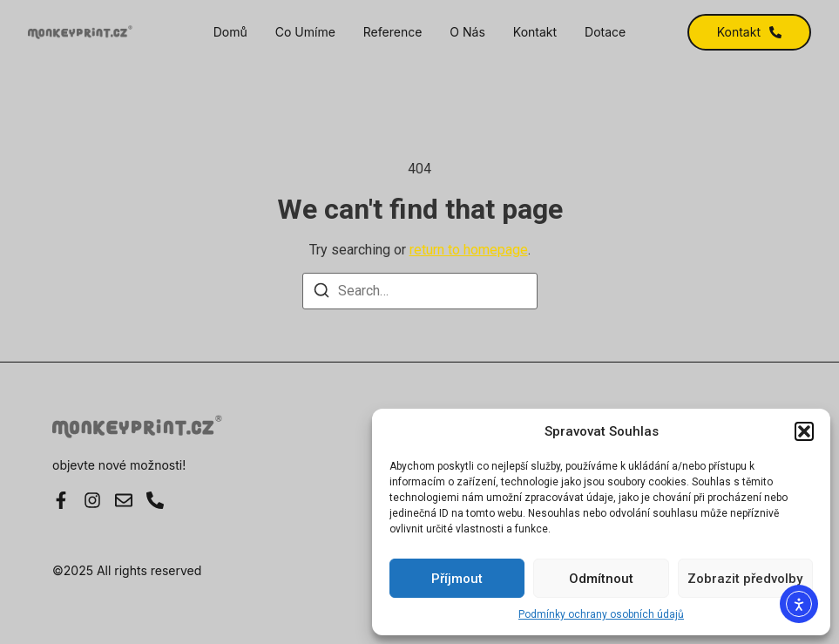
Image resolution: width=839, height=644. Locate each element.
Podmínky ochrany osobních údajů (601, 614)
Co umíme (305, 32)
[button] (804, 431)
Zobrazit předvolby (745, 579)
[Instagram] (92, 500)
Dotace (605, 32)
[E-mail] (124, 500)
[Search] (321, 293)
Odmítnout (601, 579)
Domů (230, 32)
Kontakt (535, 32)
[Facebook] (61, 500)
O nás (467, 32)
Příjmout (457, 579)
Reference (393, 32)
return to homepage (469, 250)
